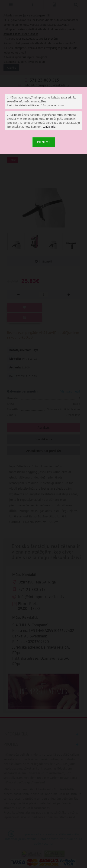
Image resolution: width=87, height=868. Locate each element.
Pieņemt (44, 142)
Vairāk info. (49, 127)
